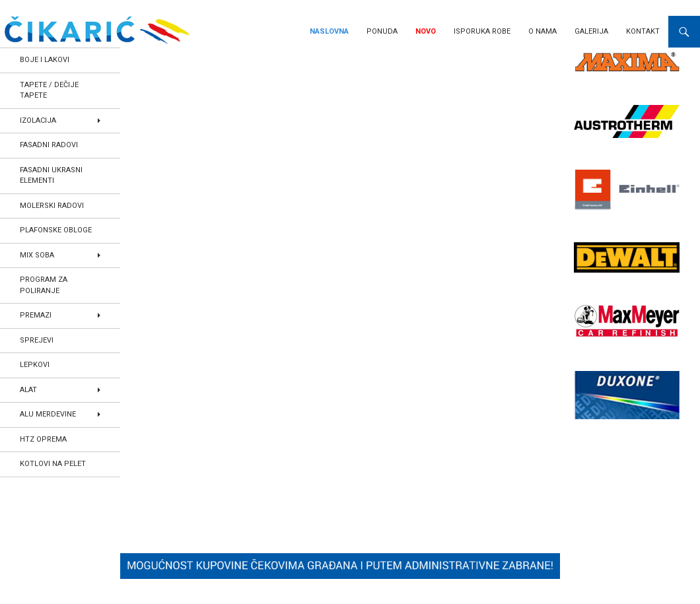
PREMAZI (36, 315)
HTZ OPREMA (43, 439)
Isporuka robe (482, 31)
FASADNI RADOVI (49, 145)
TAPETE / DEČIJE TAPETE (49, 90)
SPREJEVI (37, 340)
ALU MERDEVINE (48, 414)
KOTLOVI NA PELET (53, 464)
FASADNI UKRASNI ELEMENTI (51, 176)
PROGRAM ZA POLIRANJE (44, 285)
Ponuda (382, 31)
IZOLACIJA (38, 120)
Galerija (591, 31)
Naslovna (329, 31)
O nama (542, 31)
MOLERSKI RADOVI (52, 206)
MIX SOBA (37, 255)
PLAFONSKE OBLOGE (56, 230)
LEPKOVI (35, 365)
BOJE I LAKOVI (45, 60)
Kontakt (643, 31)
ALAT (28, 390)
